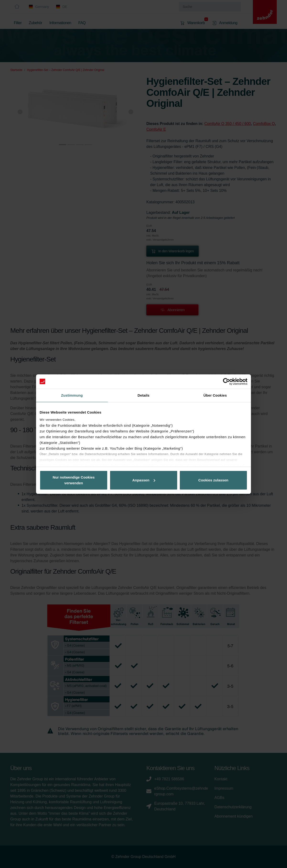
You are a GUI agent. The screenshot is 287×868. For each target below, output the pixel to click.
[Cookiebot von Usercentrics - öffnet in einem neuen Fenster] (226, 382)
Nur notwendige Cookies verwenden (74, 480)
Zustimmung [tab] (72, 395)
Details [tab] (143, 395)
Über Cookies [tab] (215, 395)
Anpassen (144, 480)
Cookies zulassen (213, 480)
